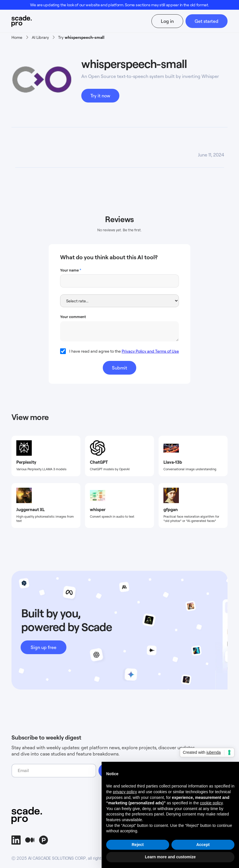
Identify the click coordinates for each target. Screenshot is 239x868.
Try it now (100, 96)
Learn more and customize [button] (170, 857)
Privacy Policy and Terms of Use (150, 351)
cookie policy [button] (211, 803)
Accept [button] (203, 845)
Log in (167, 21)
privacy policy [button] (125, 792)
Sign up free (44, 647)
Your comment (73, 317)
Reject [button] (138, 845)
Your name (71, 270)
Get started (207, 21)
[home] (28, 21)
